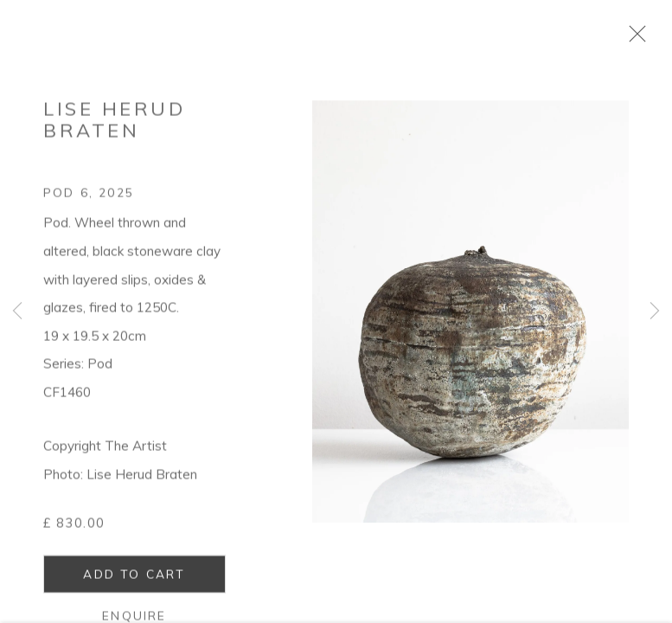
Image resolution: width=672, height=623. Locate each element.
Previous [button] (17, 311)
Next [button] (655, 311)
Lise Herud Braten (114, 125)
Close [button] (639, 39)
